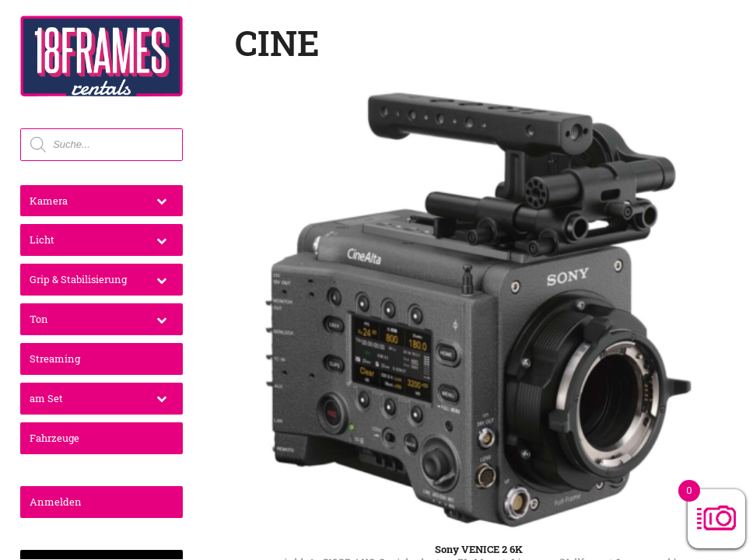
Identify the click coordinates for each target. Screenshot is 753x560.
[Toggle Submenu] (161, 201)
